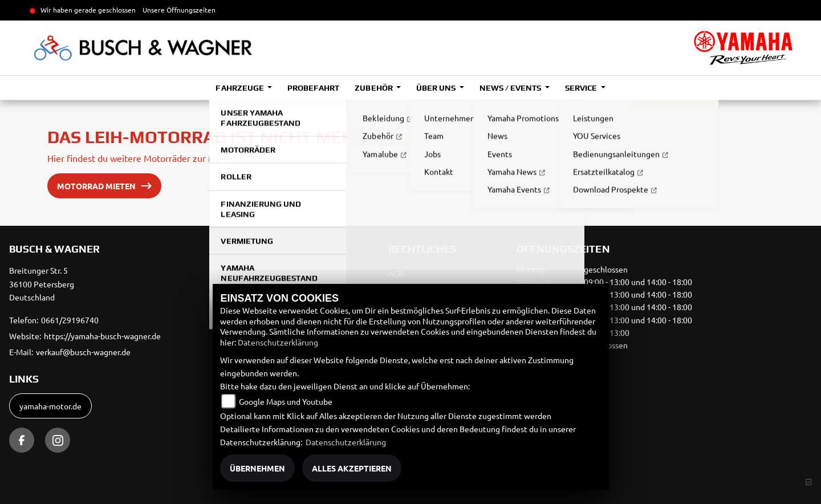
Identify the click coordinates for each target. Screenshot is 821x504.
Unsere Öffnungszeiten (179, 10)
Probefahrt (313, 88)
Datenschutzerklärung (278, 342)
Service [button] (582, 88)
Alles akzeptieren (352, 468)
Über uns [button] (437, 88)
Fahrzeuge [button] (240, 88)
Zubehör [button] (374, 88)
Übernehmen (257, 468)
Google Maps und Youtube (286, 401)
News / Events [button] (511, 88)
